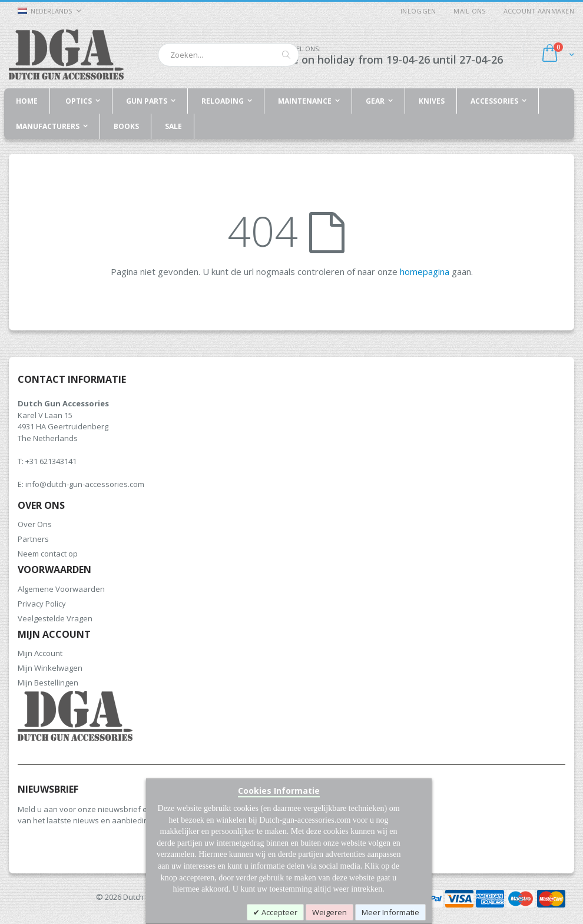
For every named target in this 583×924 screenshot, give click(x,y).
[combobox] (228, 55)
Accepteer (279, 912)
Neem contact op (48, 554)
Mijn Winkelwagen (50, 668)
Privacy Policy (42, 604)
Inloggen (418, 11)
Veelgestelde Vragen (55, 618)
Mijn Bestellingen (48, 683)
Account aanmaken (539, 11)
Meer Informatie (390, 912)
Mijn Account (40, 653)
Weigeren (329, 912)
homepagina (425, 271)
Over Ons (35, 524)
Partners (33, 539)
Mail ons (469, 11)
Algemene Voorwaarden (61, 589)
